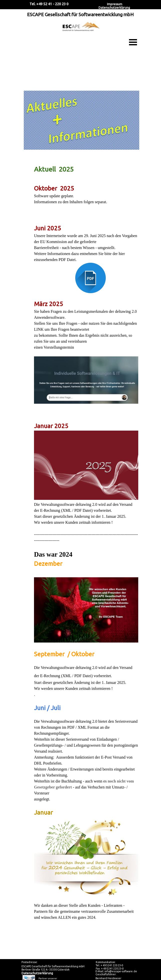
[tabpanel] (80, 511)
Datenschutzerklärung (114, 8)
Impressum (115, 4)
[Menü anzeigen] (133, 42)
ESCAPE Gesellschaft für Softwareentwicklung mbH (80, 15)
